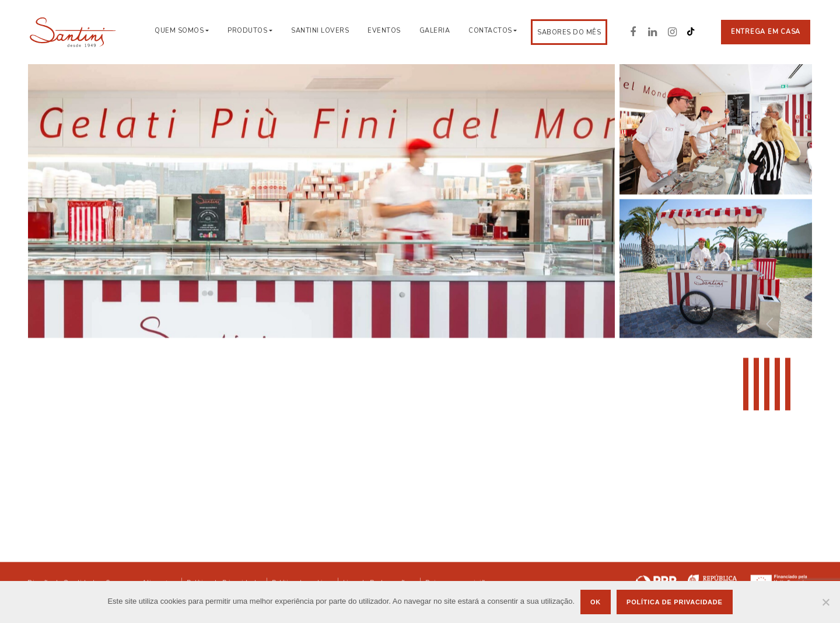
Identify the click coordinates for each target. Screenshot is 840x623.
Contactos (490, 31)
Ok (596, 602)
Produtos (247, 31)
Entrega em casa (766, 32)
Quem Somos (179, 31)
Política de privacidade (675, 602)
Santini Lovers (320, 31)
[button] (798, 323)
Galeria (435, 31)
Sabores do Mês (569, 32)
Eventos (384, 31)
